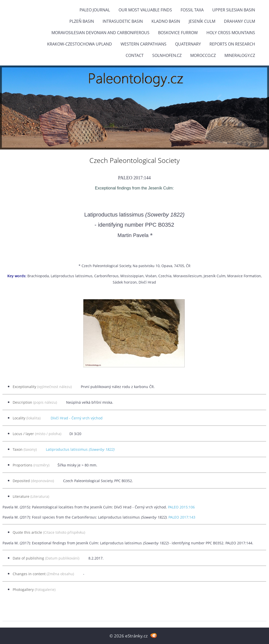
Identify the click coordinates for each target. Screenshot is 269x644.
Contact (135, 55)
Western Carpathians (143, 44)
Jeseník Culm (202, 21)
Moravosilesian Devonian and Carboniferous (100, 33)
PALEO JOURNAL (95, 10)
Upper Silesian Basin (234, 10)
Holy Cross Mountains (231, 33)
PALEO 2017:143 (182, 517)
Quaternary (188, 44)
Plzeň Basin (82, 21)
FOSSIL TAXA (192, 10)
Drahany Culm (239, 21)
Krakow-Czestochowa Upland (80, 44)
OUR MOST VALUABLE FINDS (145, 10)
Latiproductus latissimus (80, 449)
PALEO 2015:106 (181, 507)
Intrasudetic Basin (123, 21)
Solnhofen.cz (167, 55)
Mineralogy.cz (240, 55)
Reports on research (232, 44)
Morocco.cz (203, 55)
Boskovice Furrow (178, 33)
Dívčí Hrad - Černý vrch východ (77, 418)
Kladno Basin (166, 21)
